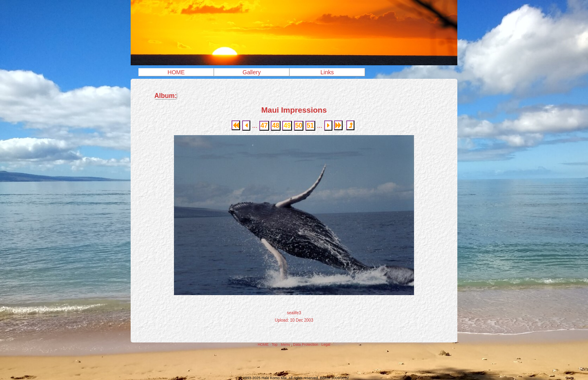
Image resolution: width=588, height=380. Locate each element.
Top (275, 344)
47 (264, 126)
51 (310, 126)
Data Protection (305, 344)
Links (327, 72)
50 (299, 126)
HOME (176, 72)
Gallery (252, 72)
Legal (326, 344)
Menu (285, 344)
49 (287, 126)
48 (276, 126)
